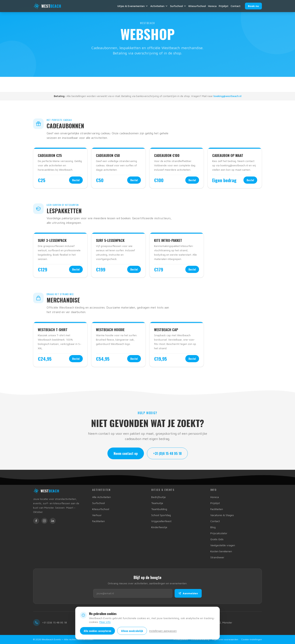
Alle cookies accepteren (97, 631)
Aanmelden (188, 593)
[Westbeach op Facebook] (36, 521)
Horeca (212, 6)
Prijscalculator (219, 533)
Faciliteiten (98, 521)
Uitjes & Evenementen (133, 6)
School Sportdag (161, 515)
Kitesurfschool (197, 6)
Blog (213, 527)
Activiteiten (159, 6)
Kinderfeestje (159, 527)
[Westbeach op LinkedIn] (53, 521)
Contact (236, 6)
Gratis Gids (217, 539)
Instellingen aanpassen (163, 631)
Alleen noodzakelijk (132, 631)
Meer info (105, 622)
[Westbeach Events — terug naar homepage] (47, 6)
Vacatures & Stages (222, 515)
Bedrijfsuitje (159, 497)
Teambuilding (159, 509)
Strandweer (217, 557)
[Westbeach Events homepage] (46, 491)
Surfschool (178, 6)
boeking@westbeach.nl (227, 96)
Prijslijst (224, 6)
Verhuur (97, 515)
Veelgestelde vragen (223, 545)
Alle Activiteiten (102, 497)
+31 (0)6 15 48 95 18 (167, 453)
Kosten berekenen (221, 551)
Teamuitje (157, 503)
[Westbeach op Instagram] (44, 521)
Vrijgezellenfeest (161, 521)
